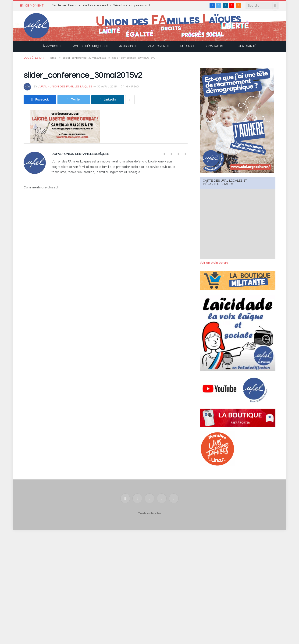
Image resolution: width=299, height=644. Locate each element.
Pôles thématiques (89, 46)
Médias (186, 46)
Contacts (215, 46)
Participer (157, 46)
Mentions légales (149, 513)
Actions (126, 46)
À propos (50, 46)
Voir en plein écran (214, 263)
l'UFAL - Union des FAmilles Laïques (65, 87)
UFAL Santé (247, 46)
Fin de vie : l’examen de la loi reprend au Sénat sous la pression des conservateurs (104, 5)
